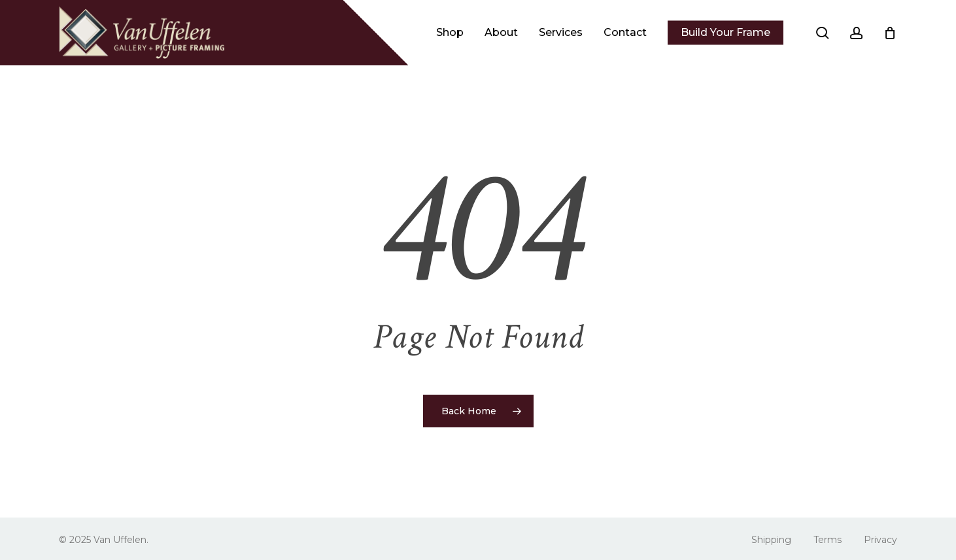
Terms (828, 540)
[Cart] (890, 33)
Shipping (771, 540)
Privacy (880, 540)
